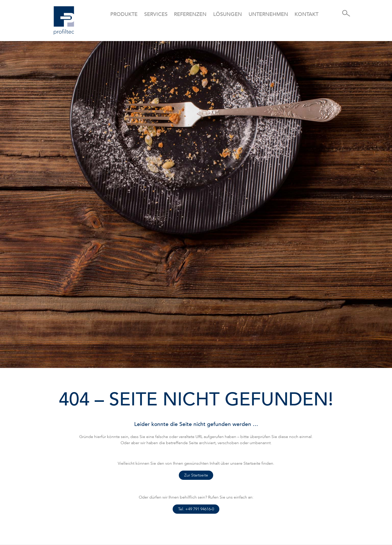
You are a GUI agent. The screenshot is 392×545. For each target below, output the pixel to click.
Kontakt (306, 14)
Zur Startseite (196, 475)
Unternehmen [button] (268, 14)
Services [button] (156, 14)
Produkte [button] (124, 14)
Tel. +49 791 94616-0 (196, 509)
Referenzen (190, 14)
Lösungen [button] (228, 14)
